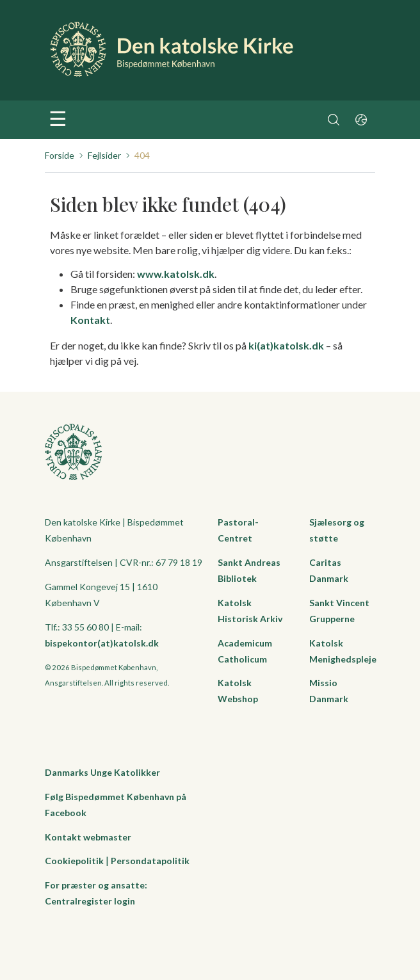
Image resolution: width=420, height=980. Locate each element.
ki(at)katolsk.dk (286, 345)
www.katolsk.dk (176, 274)
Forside (60, 155)
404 (142, 155)
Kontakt (90, 320)
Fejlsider (104, 155)
